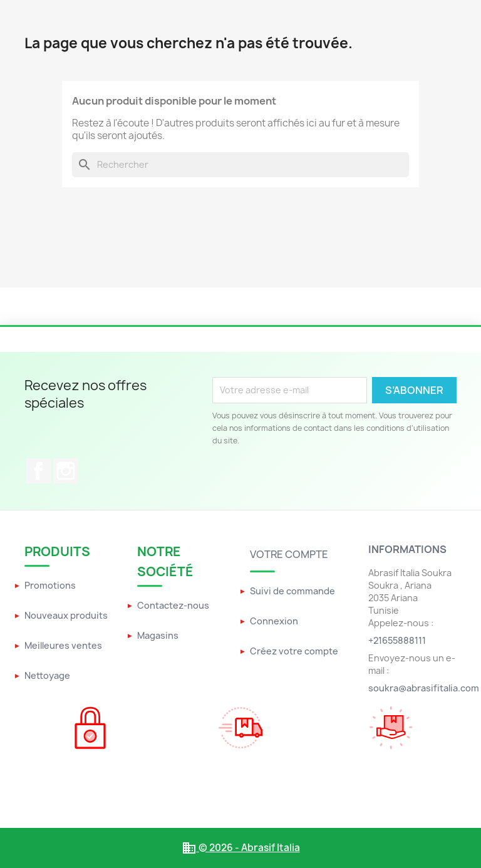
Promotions (50, 585)
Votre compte (289, 554)
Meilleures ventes (63, 645)
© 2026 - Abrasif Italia (241, 848)
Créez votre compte (294, 651)
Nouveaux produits (66, 615)
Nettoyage (47, 675)
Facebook (38, 471)
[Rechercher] (240, 165)
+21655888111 (397, 640)
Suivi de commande (292, 591)
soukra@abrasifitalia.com (424, 688)
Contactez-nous (173, 605)
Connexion (274, 621)
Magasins (158, 635)
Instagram (66, 471)
